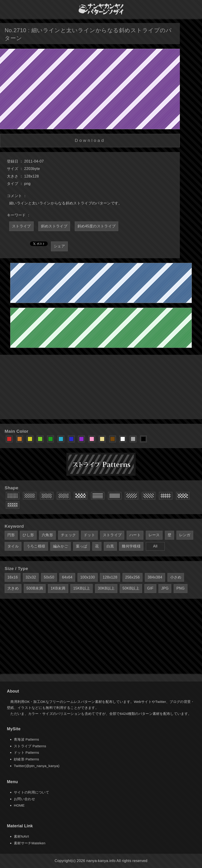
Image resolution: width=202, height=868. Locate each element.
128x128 (110, 577)
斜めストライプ (54, 226)
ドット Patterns (26, 752)
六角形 (47, 535)
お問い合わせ (24, 799)
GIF (150, 588)
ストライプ (21, 226)
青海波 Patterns (26, 739)
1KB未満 (58, 588)
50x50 (49, 577)
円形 (11, 535)
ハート (135, 535)
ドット (89, 535)
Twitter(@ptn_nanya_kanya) (37, 766)
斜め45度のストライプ (97, 226)
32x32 (31, 577)
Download (90, 140)
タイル (13, 546)
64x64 (67, 577)
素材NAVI (21, 836)
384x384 (155, 577)
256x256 (133, 577)
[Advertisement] (101, 387)
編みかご (61, 546)
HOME (19, 805)
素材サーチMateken (30, 843)
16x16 (13, 577)
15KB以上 (82, 588)
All (155, 546)
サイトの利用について (31, 792)
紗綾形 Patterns (26, 759)
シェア (59, 246)
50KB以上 (131, 588)
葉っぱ (82, 546)
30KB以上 (106, 588)
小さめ (176, 577)
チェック (68, 535)
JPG (165, 588)
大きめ (13, 588)
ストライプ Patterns (30, 746)
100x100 (88, 577)
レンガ (185, 535)
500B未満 (35, 588)
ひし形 (28, 535)
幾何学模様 (131, 546)
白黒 (110, 546)
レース (154, 535)
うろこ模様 (36, 546)
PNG (181, 588)
